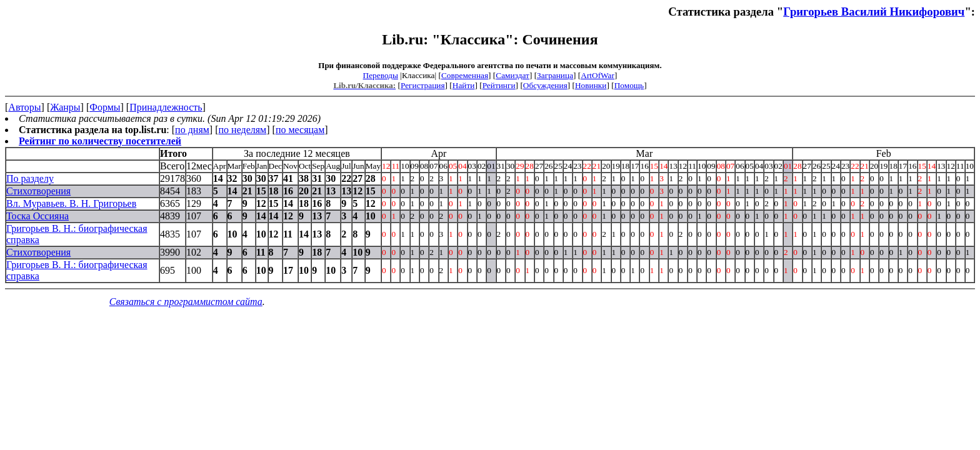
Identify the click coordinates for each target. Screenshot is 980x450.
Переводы (381, 75)
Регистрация (423, 85)
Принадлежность (166, 107)
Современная (465, 75)
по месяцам (300, 130)
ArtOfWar (597, 75)
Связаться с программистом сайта (186, 302)
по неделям (243, 130)
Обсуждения (545, 85)
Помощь (629, 85)
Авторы (24, 107)
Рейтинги (499, 85)
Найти (464, 85)
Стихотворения (38, 191)
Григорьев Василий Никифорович (874, 12)
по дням (192, 130)
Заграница (555, 75)
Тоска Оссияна (37, 216)
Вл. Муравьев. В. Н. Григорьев (71, 203)
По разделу (30, 178)
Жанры (65, 107)
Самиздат (512, 75)
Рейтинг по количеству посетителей (100, 141)
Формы (105, 107)
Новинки (591, 85)
